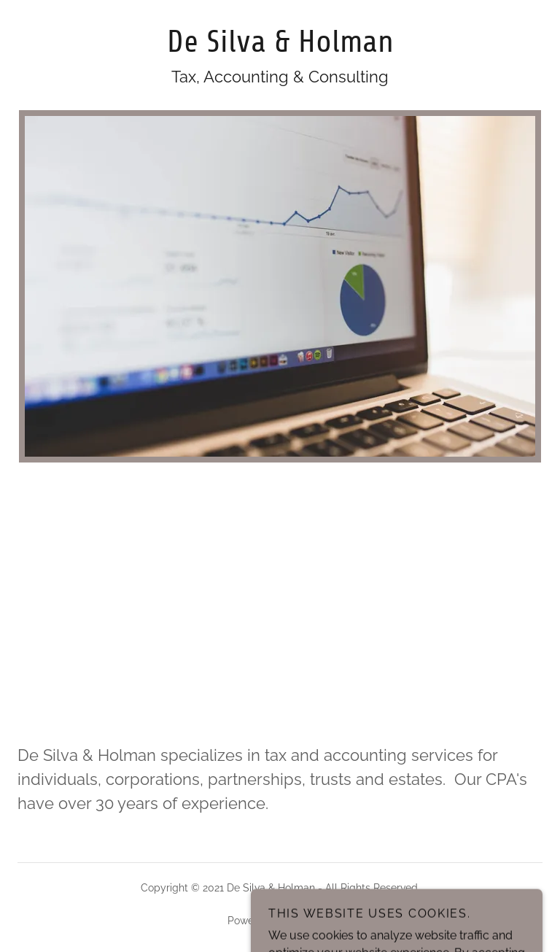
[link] (280, 48)
